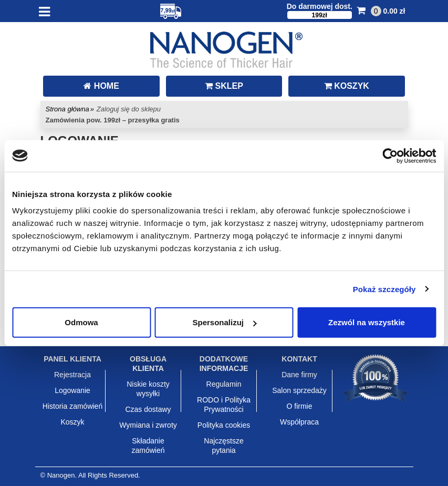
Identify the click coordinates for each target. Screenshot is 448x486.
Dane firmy (299, 375)
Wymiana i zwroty (148, 425)
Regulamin (224, 384)
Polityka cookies (224, 425)
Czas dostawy (148, 409)
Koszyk (72, 422)
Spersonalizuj (224, 322)
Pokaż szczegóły (384, 289)
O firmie (300, 406)
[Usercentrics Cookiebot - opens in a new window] (390, 156)
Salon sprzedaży (299, 390)
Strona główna (67, 109)
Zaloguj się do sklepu (129, 109)
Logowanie (72, 390)
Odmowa (81, 322)
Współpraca (299, 422)
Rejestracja (72, 375)
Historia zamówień (72, 406)
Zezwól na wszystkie (367, 322)
